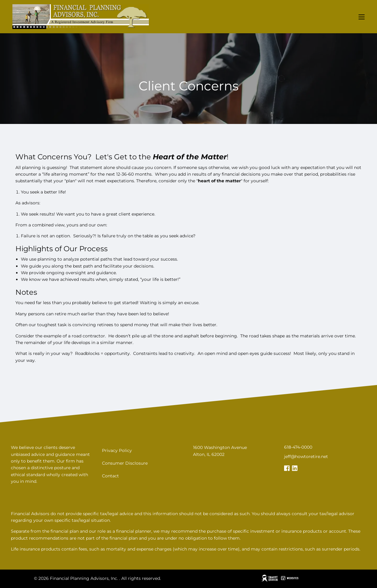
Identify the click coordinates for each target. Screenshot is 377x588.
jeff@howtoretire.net (306, 456)
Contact (110, 476)
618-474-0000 (298, 447)
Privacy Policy (117, 450)
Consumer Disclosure (125, 463)
